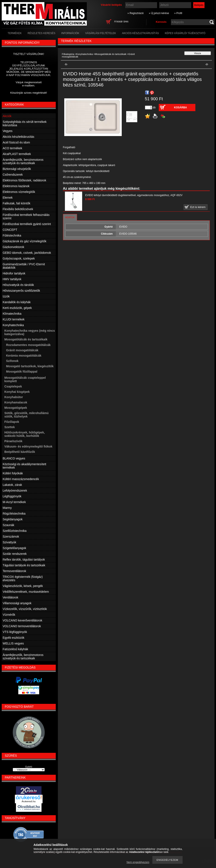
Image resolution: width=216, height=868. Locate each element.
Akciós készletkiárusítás (19, 137)
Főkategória (68, 54)
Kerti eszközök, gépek (17, 308)
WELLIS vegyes (13, 643)
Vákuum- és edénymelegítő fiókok (29, 446)
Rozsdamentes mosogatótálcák (28, 345)
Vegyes (8, 131)
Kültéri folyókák (13, 473)
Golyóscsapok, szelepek (19, 258)
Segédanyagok (13, 519)
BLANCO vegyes (14, 458)
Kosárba (181, 108)
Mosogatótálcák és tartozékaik (111, 54)
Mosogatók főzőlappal (22, 372)
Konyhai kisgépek (17, 392)
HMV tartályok (12, 279)
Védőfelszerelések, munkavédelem (26, 592)
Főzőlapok (12, 422)
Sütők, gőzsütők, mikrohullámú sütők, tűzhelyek (27, 415)
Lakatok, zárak (12, 485)
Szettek (10, 427)
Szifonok (12, 361)
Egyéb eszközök (14, 638)
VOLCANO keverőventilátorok (23, 620)
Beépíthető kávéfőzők (20, 452)
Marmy (7, 508)
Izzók (6, 296)
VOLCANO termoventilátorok (22, 626)
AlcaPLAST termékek (17, 154)
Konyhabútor (14, 397)
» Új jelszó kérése (159, 13)
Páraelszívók (14, 441)
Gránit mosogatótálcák (22, 350)
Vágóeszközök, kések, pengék (23, 586)
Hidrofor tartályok (14, 273)
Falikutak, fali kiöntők (17, 203)
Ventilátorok (11, 597)
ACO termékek (13, 148)
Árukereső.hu (29, 801)
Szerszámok (11, 537)
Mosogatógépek (16, 408)
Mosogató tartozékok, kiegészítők (30, 366)
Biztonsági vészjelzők (17, 169)
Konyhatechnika (84, 54)
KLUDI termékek (14, 319)
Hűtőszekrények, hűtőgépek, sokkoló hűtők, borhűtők (25, 434)
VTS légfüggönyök (15, 632)
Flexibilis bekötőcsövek (18, 209)
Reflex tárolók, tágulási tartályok (24, 560)
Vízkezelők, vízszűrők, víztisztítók (25, 609)
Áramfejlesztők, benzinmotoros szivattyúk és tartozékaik (23, 161)
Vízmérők (9, 615)
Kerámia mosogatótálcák (24, 356)
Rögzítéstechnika (14, 514)
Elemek (8, 198)
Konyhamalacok (16, 402)
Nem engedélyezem (138, 862)
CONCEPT (10, 230)
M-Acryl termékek (14, 502)
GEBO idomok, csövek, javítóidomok (27, 253)
